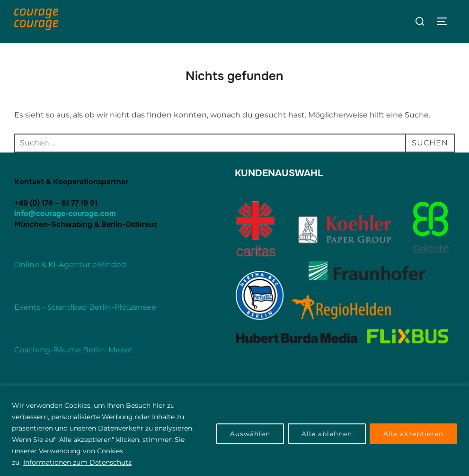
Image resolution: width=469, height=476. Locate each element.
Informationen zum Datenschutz (77, 462)
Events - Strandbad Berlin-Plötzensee (85, 307)
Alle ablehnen (327, 434)
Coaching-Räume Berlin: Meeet (74, 350)
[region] (234, 431)
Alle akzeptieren (413, 434)
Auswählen (250, 434)
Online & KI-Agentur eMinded (70, 265)
